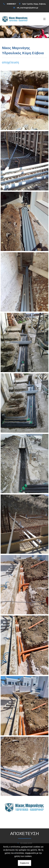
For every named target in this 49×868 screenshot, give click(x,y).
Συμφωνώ (24, 863)
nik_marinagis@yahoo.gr (28, 8)
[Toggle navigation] (44, 19)
